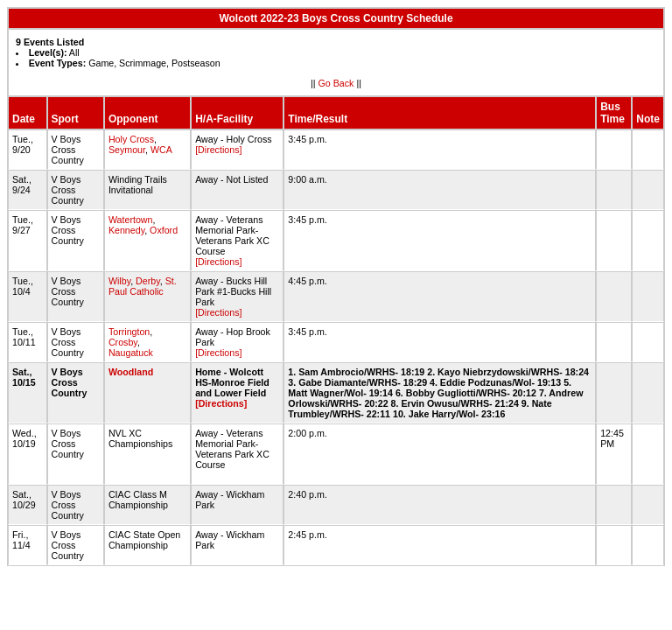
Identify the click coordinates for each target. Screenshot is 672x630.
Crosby (123, 342)
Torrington (129, 332)
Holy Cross (131, 139)
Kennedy (126, 230)
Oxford (164, 230)
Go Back (336, 83)
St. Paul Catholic (143, 286)
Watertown (131, 220)
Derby (148, 281)
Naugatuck (131, 353)
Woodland (131, 372)
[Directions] (218, 150)
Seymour (127, 150)
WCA (161, 150)
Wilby (119, 281)
